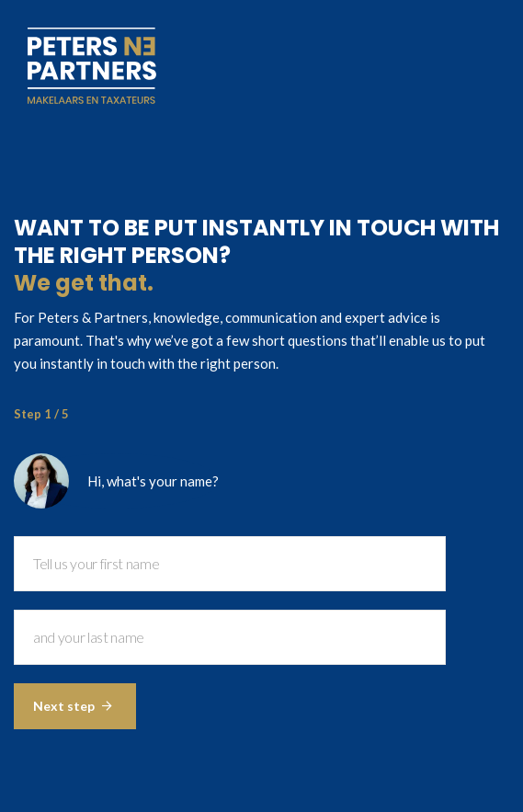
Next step (73, 706)
